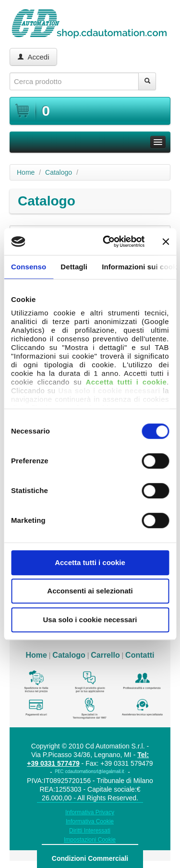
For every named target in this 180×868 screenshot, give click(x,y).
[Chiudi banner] (166, 241)
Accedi (33, 57)
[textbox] (74, 81)
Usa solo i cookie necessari (90, 620)
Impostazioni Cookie (90, 840)
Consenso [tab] (29, 267)
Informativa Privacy (90, 812)
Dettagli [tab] (74, 267)
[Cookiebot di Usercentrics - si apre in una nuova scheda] (107, 241)
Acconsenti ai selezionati (90, 591)
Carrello (105, 655)
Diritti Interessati (90, 831)
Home (26, 172)
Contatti (140, 655)
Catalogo (59, 172)
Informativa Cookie (90, 821)
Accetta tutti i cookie (90, 562)
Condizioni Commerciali (90, 858)
